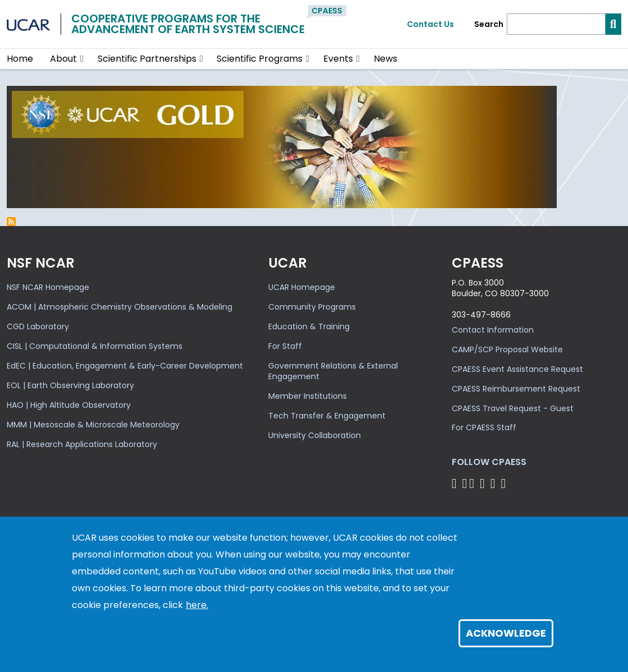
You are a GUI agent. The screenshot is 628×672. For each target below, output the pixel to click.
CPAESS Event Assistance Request (517, 369)
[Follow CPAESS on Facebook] (456, 483)
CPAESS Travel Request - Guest (513, 408)
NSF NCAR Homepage (48, 287)
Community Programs (312, 307)
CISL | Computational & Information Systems (95, 346)
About (63, 59)
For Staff (285, 346)
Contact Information (493, 330)
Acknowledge (506, 633)
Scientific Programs (260, 59)
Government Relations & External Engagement (333, 371)
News (386, 59)
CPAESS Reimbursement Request (516, 389)
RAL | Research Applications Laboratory (82, 444)
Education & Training (309, 326)
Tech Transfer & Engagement (327, 416)
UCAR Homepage (302, 287)
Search (489, 24)
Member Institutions (308, 396)
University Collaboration (315, 435)
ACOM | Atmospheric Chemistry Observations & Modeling (120, 307)
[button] (82, 59)
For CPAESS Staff (484, 427)
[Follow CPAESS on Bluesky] (464, 483)
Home (20, 59)
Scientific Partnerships (147, 59)
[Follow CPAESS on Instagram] (495, 483)
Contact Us (430, 24)
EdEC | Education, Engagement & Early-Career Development (125, 366)
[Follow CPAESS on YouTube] (505, 483)
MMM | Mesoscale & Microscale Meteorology (93, 425)
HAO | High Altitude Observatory (69, 405)
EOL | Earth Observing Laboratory (70, 385)
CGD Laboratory (38, 326)
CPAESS (327, 11)
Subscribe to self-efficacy (11, 222)
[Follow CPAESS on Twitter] (473, 483)
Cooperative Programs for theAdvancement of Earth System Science (188, 24)
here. (197, 605)
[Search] (556, 24)
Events (338, 59)
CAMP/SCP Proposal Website (507, 349)
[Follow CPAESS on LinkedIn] (484, 483)
